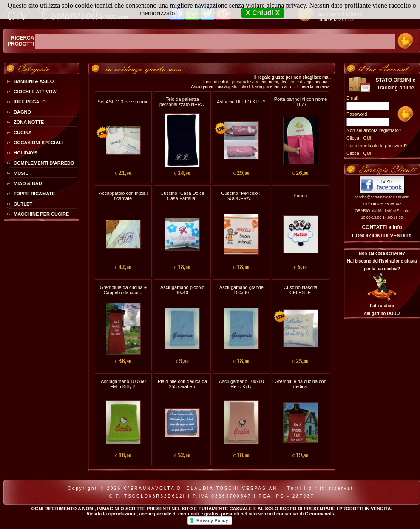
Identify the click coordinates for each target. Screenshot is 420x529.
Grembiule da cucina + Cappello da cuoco (123, 290)
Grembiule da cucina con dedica (301, 384)
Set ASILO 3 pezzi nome (123, 102)
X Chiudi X (263, 13)
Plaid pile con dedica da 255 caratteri (182, 384)
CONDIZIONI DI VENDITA (382, 236)
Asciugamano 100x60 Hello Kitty (241, 384)
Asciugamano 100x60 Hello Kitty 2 (123, 384)
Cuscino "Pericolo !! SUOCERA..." (241, 196)
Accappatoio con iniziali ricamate (123, 196)
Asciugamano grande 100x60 (241, 290)
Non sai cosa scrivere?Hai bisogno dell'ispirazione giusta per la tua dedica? (382, 261)
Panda (301, 196)
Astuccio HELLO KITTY (241, 102)
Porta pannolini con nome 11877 (301, 102)
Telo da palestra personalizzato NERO (182, 102)
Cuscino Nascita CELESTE (300, 290)
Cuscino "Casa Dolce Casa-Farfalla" (182, 196)
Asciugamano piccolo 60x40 (182, 290)
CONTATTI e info (382, 227)
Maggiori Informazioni (205, 14)
